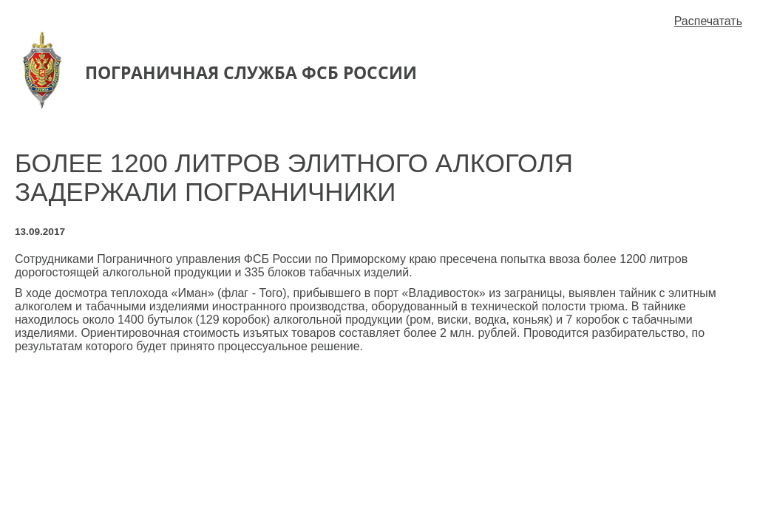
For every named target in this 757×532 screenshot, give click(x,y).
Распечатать (708, 21)
